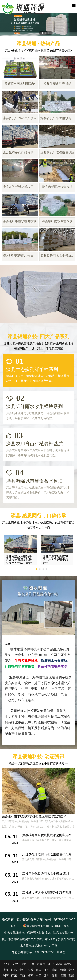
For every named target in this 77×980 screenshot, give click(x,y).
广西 (22, 975)
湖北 (71, 970)
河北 (23, 964)
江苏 (14, 970)
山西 (32, 964)
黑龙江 (69, 964)
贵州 (55, 975)
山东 (55, 970)
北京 (7, 964)
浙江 (22, 970)
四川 (47, 975)
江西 (47, 970)
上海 (6, 970)
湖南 (6, 975)
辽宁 (51, 964)
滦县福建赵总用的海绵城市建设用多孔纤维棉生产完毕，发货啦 (19, 561)
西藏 (71, 975)
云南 (63, 975)
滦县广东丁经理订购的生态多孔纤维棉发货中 (56, 560)
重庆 (39, 975)
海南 (30, 975)
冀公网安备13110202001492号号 (48, 926)
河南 (63, 970)
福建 (39, 970)
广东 (14, 975)
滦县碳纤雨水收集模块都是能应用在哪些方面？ (34, 816)
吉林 (59, 964)
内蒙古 (41, 964)
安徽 (30, 970)
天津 (15, 964)
